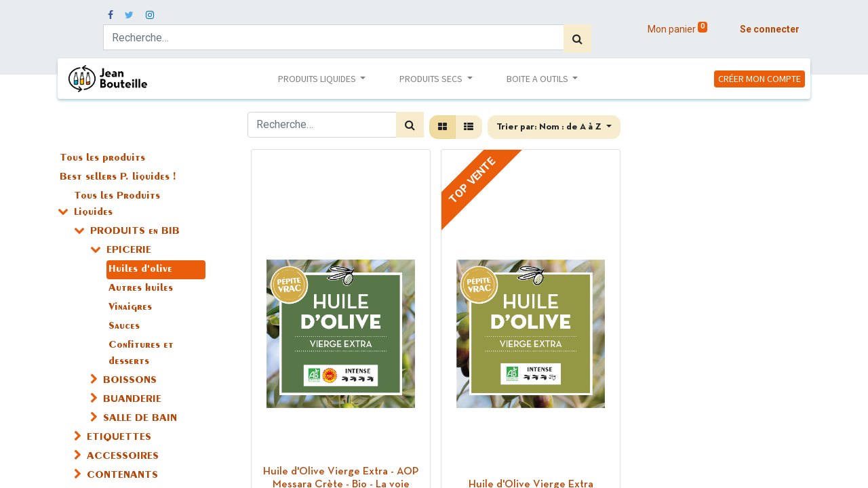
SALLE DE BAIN (140, 419)
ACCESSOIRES (123, 457)
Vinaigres (130, 308)
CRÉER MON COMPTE (759, 79)
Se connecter (770, 29)
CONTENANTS (122, 476)
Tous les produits (102, 159)
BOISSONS (130, 381)
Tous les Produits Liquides (117, 205)
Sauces (124, 327)
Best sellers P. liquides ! (118, 178)
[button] (554, 127)
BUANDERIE (132, 400)
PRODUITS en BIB (135, 232)
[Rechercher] (577, 39)
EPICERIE (129, 251)
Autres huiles (141, 289)
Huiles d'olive (140, 270)
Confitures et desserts (141, 354)
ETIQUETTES (119, 438)
